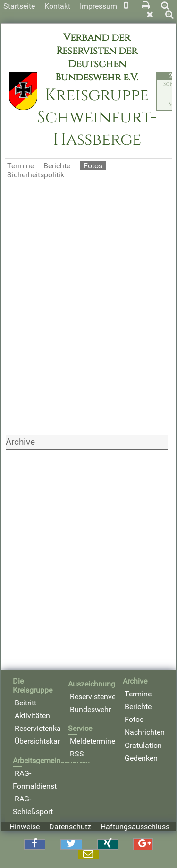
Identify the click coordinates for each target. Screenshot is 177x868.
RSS (77, 754)
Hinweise (25, 827)
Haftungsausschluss (135, 827)
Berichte (57, 166)
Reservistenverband (102, 697)
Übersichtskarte (40, 741)
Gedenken (141, 758)
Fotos (134, 719)
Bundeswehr (90, 709)
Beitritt (25, 703)
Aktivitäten (32, 716)
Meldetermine (93, 741)
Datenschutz (70, 827)
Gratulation (143, 745)
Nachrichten (145, 732)
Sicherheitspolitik (36, 175)
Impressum (98, 6)
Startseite (19, 6)
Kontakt (57, 6)
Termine (21, 166)
